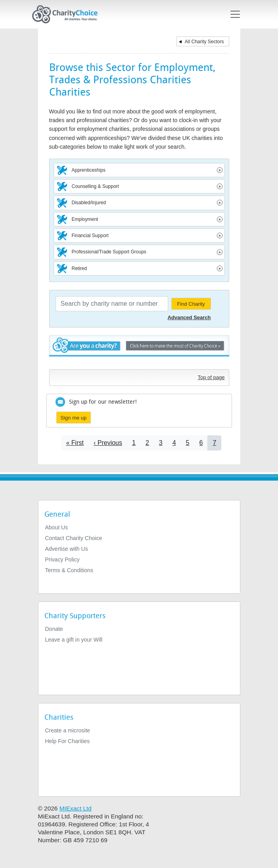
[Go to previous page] (108, 443)
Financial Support (90, 236)
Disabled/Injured (89, 203)
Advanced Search (189, 317)
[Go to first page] (75, 443)
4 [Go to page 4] (174, 443)
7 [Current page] (214, 443)
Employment (85, 219)
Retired (80, 268)
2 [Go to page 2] (147, 443)
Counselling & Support (95, 186)
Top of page (211, 377)
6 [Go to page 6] (201, 443)
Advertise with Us (67, 549)
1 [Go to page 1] (134, 443)
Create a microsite (68, 730)
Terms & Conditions (69, 570)
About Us (57, 527)
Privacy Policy (62, 560)
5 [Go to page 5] (188, 443)
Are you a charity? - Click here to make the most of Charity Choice (139, 350)
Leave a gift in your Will (74, 640)
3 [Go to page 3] (161, 443)
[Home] (68, 14)
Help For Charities (68, 741)
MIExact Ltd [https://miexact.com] (76, 808)
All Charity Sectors (204, 42)
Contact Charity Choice (74, 538)
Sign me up (74, 418)
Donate (54, 629)
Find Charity (191, 304)
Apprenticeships (89, 170)
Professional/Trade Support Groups (109, 252)
